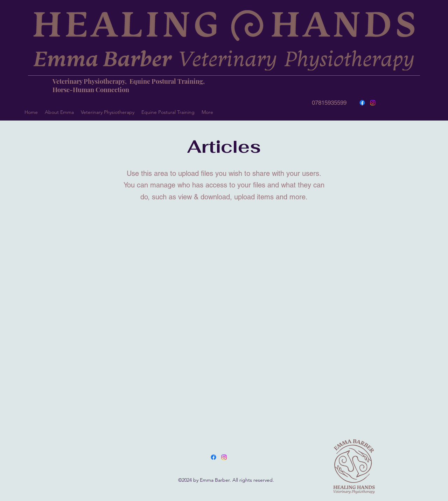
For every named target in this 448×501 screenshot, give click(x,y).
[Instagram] (373, 103)
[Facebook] (362, 103)
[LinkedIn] (224, 457)
